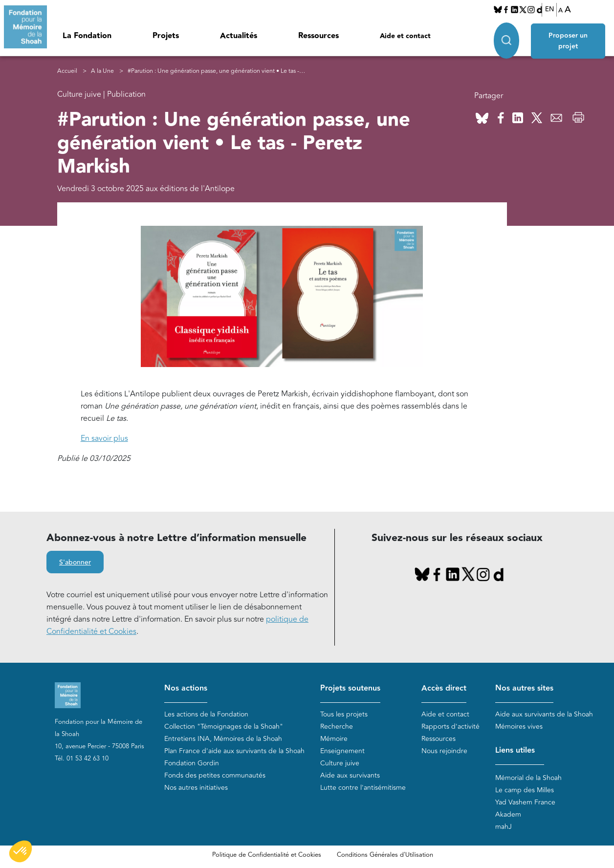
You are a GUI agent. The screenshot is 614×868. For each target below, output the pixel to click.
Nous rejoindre (444, 751)
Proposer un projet (569, 40)
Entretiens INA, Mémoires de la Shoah (223, 739)
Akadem (508, 814)
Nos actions (186, 688)
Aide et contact (405, 36)
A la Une (102, 71)
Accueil (67, 71)
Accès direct (444, 688)
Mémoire (334, 739)
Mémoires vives (519, 727)
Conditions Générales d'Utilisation (385, 855)
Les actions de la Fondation (206, 714)
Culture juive (340, 763)
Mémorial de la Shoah (528, 778)
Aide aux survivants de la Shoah (544, 714)
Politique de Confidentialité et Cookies (267, 855)
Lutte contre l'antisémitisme (363, 788)
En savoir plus (104, 438)
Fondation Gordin (192, 763)
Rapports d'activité (450, 727)
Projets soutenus (350, 688)
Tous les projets (344, 714)
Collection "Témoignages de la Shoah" (224, 727)
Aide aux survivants (350, 775)
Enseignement (342, 751)
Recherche (337, 727)
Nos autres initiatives (196, 788)
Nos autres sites (524, 688)
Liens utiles (515, 750)
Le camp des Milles (525, 790)
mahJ (504, 827)
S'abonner (75, 563)
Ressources (318, 36)
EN (549, 9)
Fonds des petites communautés (215, 775)
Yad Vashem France (525, 802)
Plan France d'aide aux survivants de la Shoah (234, 751)
